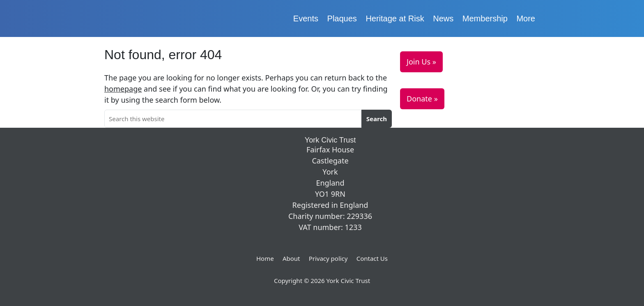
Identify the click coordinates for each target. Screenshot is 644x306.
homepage (123, 89)
